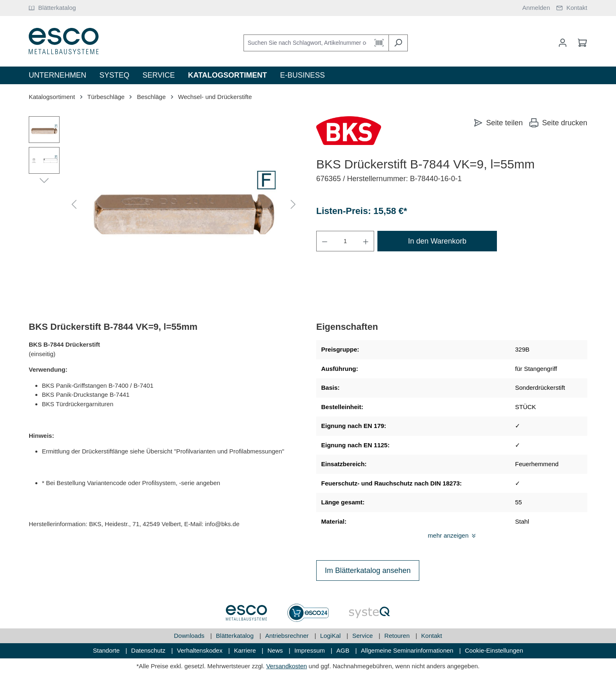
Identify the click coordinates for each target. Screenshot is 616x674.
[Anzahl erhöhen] (366, 241)
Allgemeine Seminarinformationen (408, 650)
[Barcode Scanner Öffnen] (379, 43)
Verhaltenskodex (201, 650)
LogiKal (331, 636)
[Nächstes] (293, 205)
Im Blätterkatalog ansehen (368, 570)
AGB (344, 650)
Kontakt (432, 636)
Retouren (398, 636)
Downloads (190, 636)
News (276, 650)
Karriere (246, 650)
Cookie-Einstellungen (494, 650)
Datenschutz (149, 650)
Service (363, 636)
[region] (164, 205)
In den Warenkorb (437, 241)
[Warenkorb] (580, 43)
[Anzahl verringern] (324, 241)
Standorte (107, 650)
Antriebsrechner (288, 636)
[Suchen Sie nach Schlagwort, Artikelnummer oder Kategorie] (307, 43)
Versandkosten (286, 666)
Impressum (310, 650)
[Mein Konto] (563, 43)
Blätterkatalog (236, 636)
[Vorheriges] (74, 205)
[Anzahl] (345, 241)
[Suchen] (398, 43)
